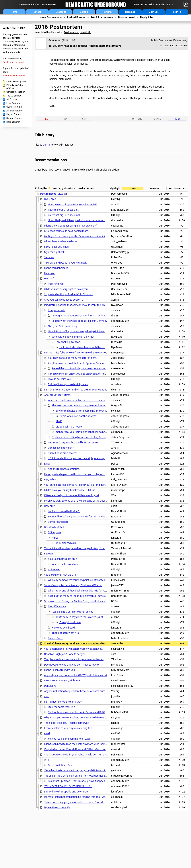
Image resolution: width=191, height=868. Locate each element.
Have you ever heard (63, 628)
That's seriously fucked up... (64, 210)
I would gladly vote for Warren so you (73, 612)
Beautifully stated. (54, 527)
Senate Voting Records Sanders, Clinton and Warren (73, 585)
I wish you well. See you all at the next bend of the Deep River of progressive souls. (90, 501)
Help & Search (13, 122)
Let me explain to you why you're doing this (68, 728)
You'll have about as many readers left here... (73, 358)
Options (137, 119)
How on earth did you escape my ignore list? (73, 204)
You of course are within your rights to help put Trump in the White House (85, 755)
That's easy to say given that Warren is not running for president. (92, 617)
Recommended (177, 189)
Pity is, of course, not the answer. (78, 416)
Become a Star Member (14, 76)
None (132, 189)
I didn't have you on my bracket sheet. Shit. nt (69, 490)
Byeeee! (48, 554)
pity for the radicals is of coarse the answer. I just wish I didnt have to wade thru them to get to (108, 411)
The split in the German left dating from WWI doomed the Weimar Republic (86, 776)
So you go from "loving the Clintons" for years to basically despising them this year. (90, 601)
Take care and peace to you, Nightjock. (66, 263)
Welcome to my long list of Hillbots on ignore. (73, 442)
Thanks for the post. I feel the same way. (67, 723)
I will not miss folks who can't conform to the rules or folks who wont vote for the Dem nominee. (97, 353)
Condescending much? (61, 448)
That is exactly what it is (65, 633)
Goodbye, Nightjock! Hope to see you (65, 654)
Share (157, 119)
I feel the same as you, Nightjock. (63, 681)
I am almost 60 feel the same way (63, 702)
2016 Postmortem (102, 18)
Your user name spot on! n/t (64, 559)
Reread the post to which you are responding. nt (79, 368)
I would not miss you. (60, 379)
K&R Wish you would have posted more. (66, 231)
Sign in (177, 12)
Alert (84, 119)
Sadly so (49, 257)
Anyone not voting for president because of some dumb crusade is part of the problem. (93, 691)
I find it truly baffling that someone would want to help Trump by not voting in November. (94, 305)
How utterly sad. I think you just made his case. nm (76, 220)
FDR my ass (55, 532)
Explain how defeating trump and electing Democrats (82, 437)
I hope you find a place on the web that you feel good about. (78, 474)
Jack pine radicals (66, 543)
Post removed (127, 18)
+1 (49, 760)
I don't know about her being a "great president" (71, 226)
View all (86, 32)
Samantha (54, 40)
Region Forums (14, 114)
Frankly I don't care (70, 622)
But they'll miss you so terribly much (68, 384)
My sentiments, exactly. (57, 807)
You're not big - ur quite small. (64, 215)
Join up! (154, 12)
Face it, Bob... (56, 638)
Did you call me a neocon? (70, 427)
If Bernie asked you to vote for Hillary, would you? (72, 495)
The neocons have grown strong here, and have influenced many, (88, 405)
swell (47, 733)
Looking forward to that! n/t (64, 511)
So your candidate (58, 522)
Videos (84, 12)
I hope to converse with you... (61, 670)
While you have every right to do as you (66, 289)
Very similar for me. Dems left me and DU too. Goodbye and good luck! (83, 749)
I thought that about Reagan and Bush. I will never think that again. (90, 316)
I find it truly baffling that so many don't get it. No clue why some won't (87, 331)
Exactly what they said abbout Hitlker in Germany (79, 321)
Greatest (61, 12)
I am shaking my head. (68, 342)
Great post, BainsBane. (61, 765)
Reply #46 (146, 18)
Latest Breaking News (17, 82)
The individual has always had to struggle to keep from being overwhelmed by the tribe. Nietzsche (99, 548)
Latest (37, 12)
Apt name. (54, 569)
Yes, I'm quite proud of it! (66, 564)
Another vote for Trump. (58, 395)
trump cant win (56, 310)
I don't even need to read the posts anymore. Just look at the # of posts (84, 744)
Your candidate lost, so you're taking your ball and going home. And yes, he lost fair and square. (98, 485)
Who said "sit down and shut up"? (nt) (73, 337)
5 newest (155, 189)
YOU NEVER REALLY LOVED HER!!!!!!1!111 (68, 786)
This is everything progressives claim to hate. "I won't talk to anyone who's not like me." (92, 802)
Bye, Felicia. (51, 199)
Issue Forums (13, 103)
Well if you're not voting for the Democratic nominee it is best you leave (83, 236)
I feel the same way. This (62, 707)
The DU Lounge (14, 96)
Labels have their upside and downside (66, 792)
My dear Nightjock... (55, 252)
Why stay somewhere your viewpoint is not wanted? (77, 580)
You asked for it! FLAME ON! (60, 575)
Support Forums (14, 118)
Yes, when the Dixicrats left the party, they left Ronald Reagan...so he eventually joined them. (96, 770)
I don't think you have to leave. (61, 241)
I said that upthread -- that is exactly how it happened (78, 781)
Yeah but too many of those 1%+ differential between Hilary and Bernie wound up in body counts (102, 596)
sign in (46, 145)
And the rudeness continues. (64, 469)
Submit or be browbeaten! (63, 453)
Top (66, 119)
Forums (107, 12)
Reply (177, 119)
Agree (55, 538)
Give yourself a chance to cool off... (64, 300)
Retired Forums (76, 18)
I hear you (50, 273)
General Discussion (16, 92)
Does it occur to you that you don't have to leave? (72, 665)
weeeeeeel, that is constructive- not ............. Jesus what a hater (84, 400)
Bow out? (49, 506)
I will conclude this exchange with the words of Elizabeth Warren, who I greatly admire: (108, 347)
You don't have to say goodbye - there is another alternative (78, 643)
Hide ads (130, 12)
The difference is (57, 606)
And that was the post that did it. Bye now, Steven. (76, 363)
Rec (46, 119)
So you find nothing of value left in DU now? (68, 294)
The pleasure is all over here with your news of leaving (74, 659)
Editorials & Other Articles (15, 87)
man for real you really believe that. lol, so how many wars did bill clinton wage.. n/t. (102, 432)
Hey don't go (51, 279)
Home (14, 12)
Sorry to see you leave (56, 247)
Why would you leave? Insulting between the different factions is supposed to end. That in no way (99, 718)
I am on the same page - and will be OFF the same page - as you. (80, 390)
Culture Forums (14, 107)
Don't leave (50, 686)
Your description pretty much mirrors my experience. (73, 649)
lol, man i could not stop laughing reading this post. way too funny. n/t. (84, 797)
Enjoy (47, 464)
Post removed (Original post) (173, 40)
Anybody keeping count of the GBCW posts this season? (76, 675)
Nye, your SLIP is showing (62, 326)
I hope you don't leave (56, 268)
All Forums (12, 99)
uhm (47, 696)
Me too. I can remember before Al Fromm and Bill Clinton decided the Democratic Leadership (100, 712)
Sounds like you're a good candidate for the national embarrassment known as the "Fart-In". (99, 517)
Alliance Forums (14, 111)
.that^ (59, 421)
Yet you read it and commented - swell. (70, 739)
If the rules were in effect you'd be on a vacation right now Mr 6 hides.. (87, 374)
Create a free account (13, 62)
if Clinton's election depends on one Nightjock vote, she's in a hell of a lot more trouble (95, 458)
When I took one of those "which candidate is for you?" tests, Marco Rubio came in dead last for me (103, 591)
